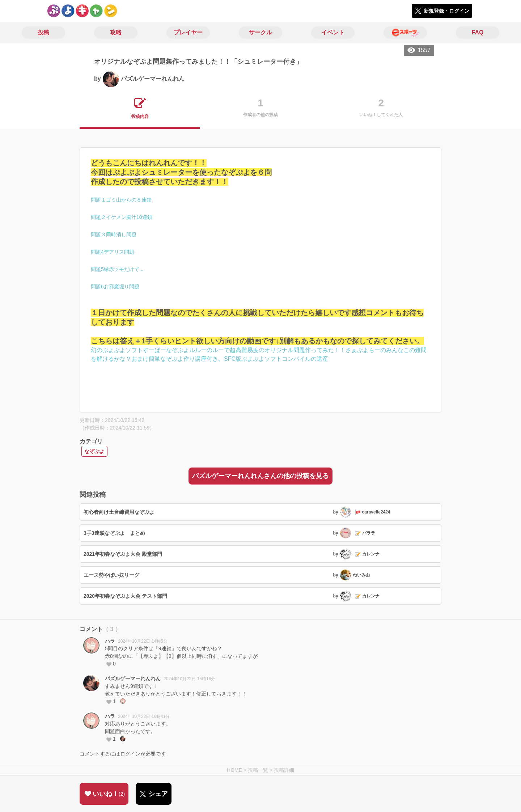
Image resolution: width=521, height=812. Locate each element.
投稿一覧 (258, 770)
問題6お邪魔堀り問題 (115, 287)
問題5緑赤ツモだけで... (117, 269)
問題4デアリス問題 (113, 252)
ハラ (110, 641)
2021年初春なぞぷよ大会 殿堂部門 (123, 554)
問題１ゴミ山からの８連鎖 (121, 200)
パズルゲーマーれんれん (133, 678)
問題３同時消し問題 (114, 234)
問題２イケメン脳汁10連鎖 (122, 217)
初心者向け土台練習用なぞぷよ (119, 512)
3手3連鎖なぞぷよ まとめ (114, 533)
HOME (234, 770)
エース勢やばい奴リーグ (111, 575)
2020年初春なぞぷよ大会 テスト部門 (125, 596)
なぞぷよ (94, 451)
